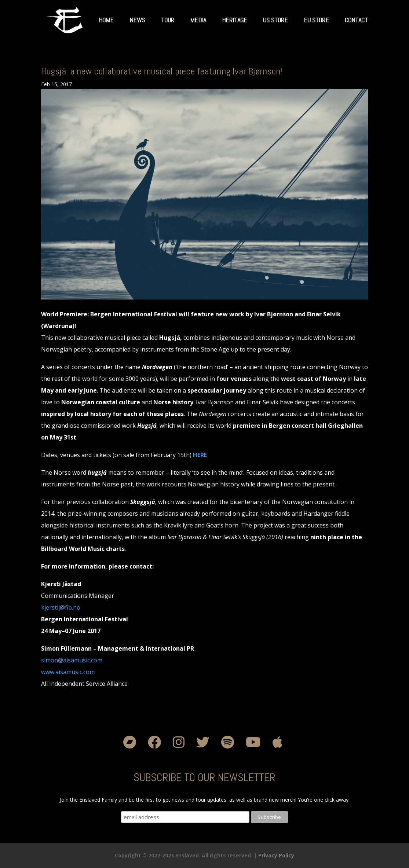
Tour (168, 20)
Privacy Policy (276, 855)
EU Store (316, 20)
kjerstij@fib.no (61, 607)
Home (106, 20)
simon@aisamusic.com (72, 660)
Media (198, 20)
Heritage (235, 20)
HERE (200, 455)
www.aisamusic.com (68, 672)
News (137, 20)
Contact (356, 20)
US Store (275, 20)
